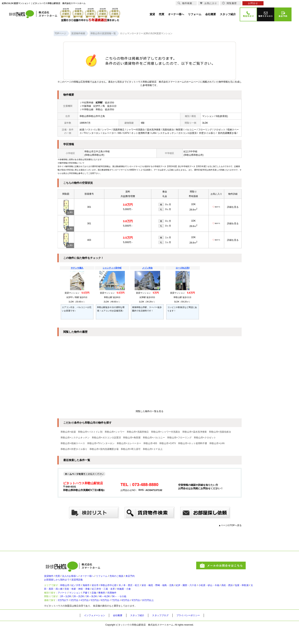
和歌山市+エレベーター (129, 443)
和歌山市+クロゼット (205, 438)
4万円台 (94, 615)
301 (89, 207)
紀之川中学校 (190, 151)
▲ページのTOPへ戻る (230, 525)
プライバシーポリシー (199, 631)
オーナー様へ (96, 578)
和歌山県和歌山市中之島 (92, 116)
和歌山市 (69, 590)
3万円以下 (67, 615)
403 (89, 240)
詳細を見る (233, 207)
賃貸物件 (49, 578)
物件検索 (185, 3)
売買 (61, 578)
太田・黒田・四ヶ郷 (94, 596)
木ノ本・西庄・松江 (147, 590)
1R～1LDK (70, 608)
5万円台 (107, 615)
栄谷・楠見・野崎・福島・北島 (181, 590)
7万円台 (132, 615)
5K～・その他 (138, 608)
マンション (81, 602)
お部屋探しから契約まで (59, 583)
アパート (66, 602)
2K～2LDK (87, 608)
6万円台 (119, 615)
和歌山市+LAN (217, 443)
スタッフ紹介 (143, 631)
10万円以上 (173, 615)
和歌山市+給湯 (68, 432)
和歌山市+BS (150, 443)
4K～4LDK (120, 608)
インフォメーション (96, 631)
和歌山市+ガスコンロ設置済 (106, 438)
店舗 (105, 602)
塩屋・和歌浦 (71, 596)
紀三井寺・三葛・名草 (155, 596)
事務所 (114, 602)
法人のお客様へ (76, 578)
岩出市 (106, 590)
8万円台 (145, 615)
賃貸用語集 (83, 583)
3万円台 (81, 615)
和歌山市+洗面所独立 (138, 432)
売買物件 (127, 602)
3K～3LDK (103, 608)
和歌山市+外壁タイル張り (74, 449)
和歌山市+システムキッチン (75, 438)
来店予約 (148, 578)
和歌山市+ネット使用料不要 (193, 443)
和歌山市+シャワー (115, 432)
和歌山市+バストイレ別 (90, 432)
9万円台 (158, 615)
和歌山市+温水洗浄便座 (195, 432)
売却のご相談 (132, 578)
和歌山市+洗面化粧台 (220, 432)
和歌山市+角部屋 (132, 438)
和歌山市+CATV (168, 443)
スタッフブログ (168, 631)
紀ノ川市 (82, 590)
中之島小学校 (103, 151)
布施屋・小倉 (180, 596)
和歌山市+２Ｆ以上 (153, 449)
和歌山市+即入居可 (131, 449)
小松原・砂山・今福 (242, 590)
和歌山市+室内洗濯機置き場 (104, 449)
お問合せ (253, 3)
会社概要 (121, 631)
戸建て (95, 602)
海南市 (95, 590)
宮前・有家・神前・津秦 (124, 596)
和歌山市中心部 (123, 590)
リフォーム (114, 578)
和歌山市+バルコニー (154, 438)
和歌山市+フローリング (179, 438)
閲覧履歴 (229, 3)
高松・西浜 (53, 596)
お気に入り (208, 3)
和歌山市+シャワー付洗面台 (166, 432)
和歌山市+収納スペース (73, 443)
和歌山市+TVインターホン (101, 443)
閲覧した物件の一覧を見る (150, 411)
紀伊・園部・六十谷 (215, 590)
